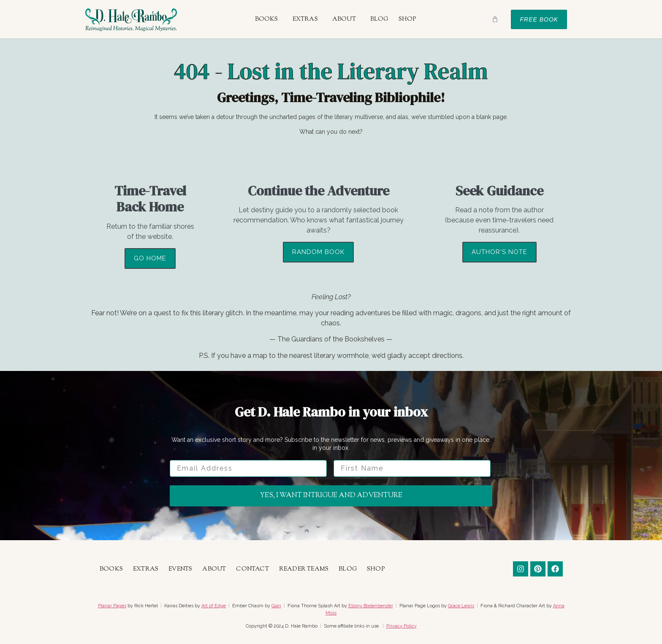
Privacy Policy (402, 626)
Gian (276, 606)
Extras (305, 19)
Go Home (150, 258)
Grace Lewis (461, 606)
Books (267, 19)
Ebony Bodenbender (371, 606)
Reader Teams (304, 569)
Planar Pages (112, 606)
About (344, 19)
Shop (407, 19)
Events (180, 569)
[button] (269, 19)
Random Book (318, 252)
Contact (252, 569)
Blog (379, 19)
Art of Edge (214, 606)
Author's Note (499, 252)
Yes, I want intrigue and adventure (331, 496)
